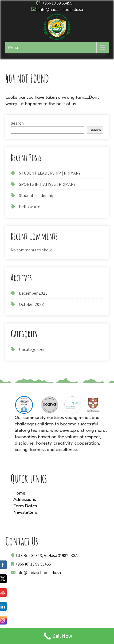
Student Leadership (37, 195)
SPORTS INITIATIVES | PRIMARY (47, 184)
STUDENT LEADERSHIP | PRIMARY (50, 173)
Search (17, 123)
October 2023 (31, 304)
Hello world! (30, 207)
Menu (13, 47)
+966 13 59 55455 (57, 3)
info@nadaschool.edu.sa (61, 9)
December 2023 (33, 293)
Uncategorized (32, 349)
